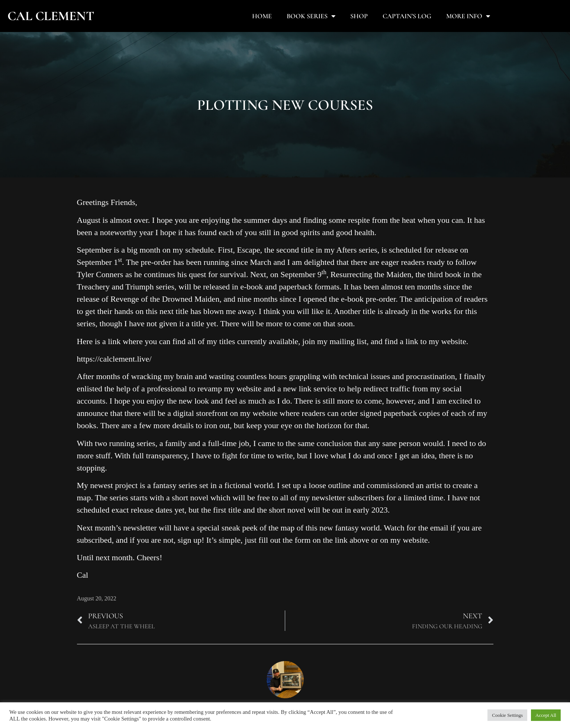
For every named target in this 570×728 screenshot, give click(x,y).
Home (262, 16)
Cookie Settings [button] (507, 715)
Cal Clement (51, 16)
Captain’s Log (407, 16)
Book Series (311, 16)
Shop (359, 16)
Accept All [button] (546, 715)
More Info (468, 16)
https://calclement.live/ (114, 359)
